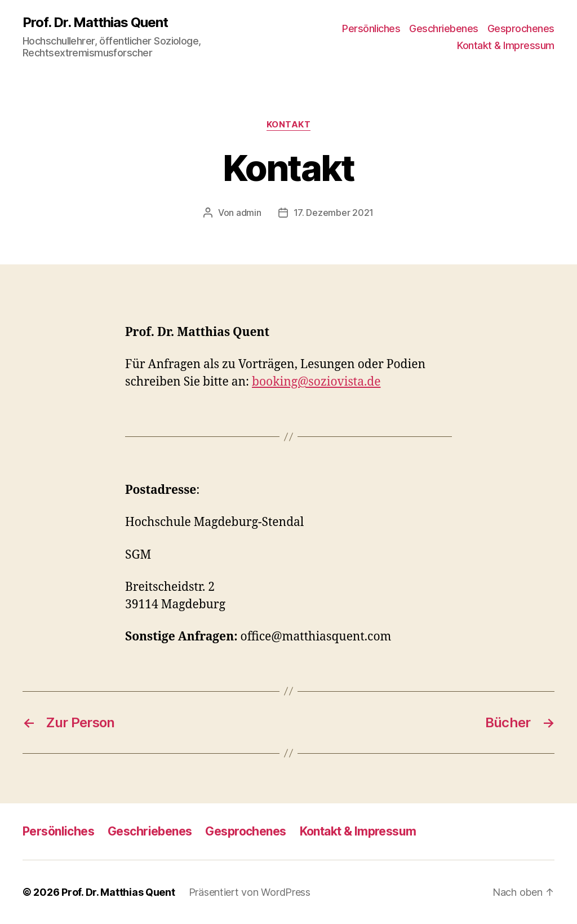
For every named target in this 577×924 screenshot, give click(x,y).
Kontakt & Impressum (506, 45)
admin (249, 213)
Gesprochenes (521, 28)
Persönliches (371, 28)
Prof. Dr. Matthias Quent (95, 23)
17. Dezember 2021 (334, 213)
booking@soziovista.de (316, 382)
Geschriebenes (444, 28)
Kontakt (289, 125)
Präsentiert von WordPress (250, 892)
